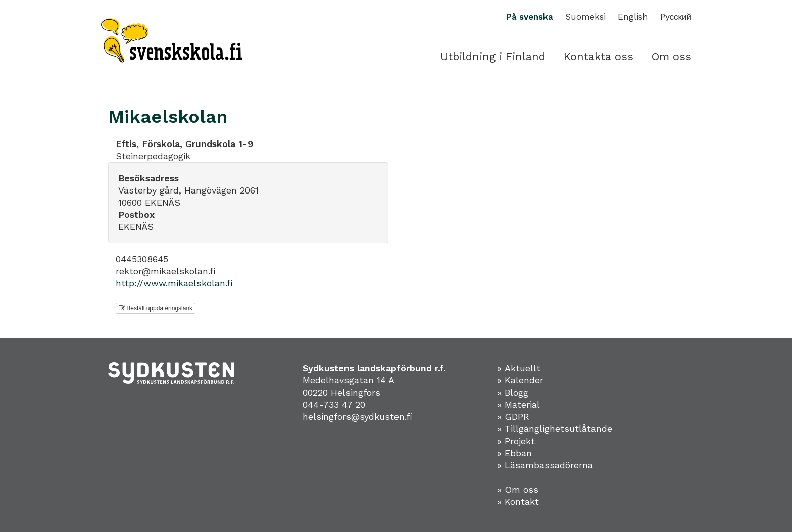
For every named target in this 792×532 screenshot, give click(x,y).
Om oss (672, 56)
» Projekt (516, 441)
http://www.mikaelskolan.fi (174, 283)
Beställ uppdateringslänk (156, 308)
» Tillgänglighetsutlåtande (555, 429)
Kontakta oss (599, 56)
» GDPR (513, 417)
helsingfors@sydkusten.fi (357, 417)
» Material (518, 404)
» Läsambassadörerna (545, 465)
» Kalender (520, 380)
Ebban (518, 453)
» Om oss (518, 489)
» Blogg (513, 392)
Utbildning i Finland (493, 56)
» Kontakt (518, 501)
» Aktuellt (519, 368)
